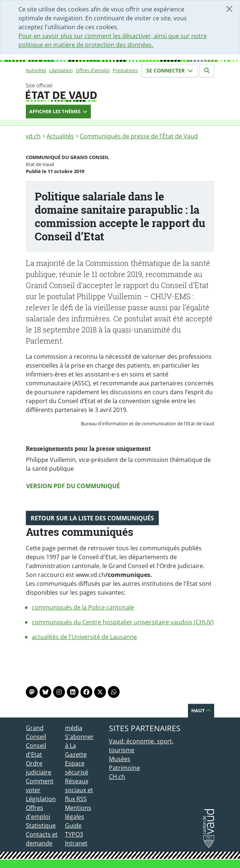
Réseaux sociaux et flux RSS (79, 790)
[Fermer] (229, 9)
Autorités (36, 70)
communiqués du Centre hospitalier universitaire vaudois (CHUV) (123, 622)
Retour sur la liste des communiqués (92, 518)
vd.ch (33, 136)
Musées (120, 759)
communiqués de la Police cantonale (83, 607)
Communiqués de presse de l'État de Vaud (139, 136)
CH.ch (117, 777)
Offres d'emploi (93, 70)
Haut (201, 710)
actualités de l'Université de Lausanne (84, 637)
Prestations (125, 70)
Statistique (41, 825)
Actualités (60, 136)
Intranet (76, 843)
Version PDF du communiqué (73, 486)
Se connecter (169, 70)
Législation (61, 70)
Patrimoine (124, 768)
